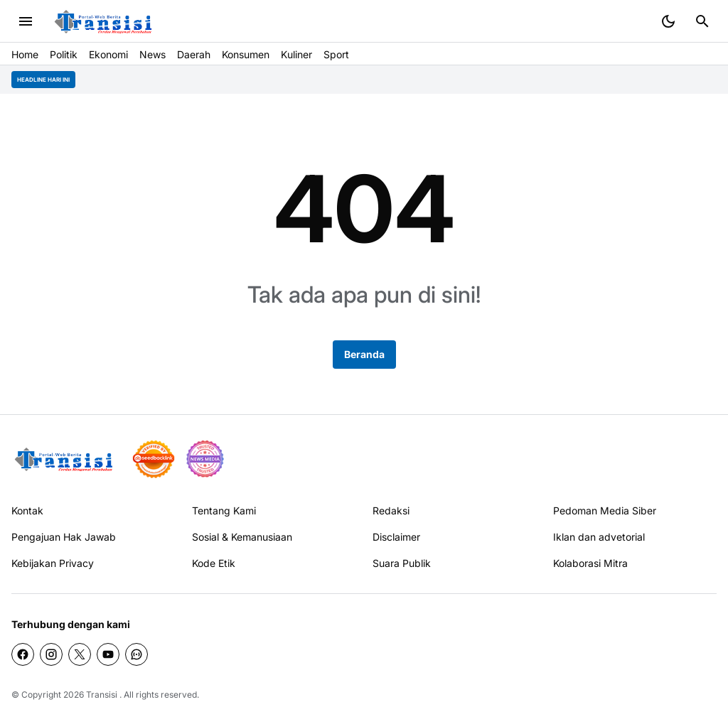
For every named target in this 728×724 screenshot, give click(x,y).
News (152, 54)
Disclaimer (396, 537)
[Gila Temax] (68, 459)
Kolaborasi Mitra (590, 563)
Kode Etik (214, 563)
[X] (80, 654)
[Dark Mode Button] (668, 21)
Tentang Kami (224, 510)
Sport (336, 54)
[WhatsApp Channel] (136, 654)
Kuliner (296, 54)
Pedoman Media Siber (605, 510)
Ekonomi (108, 54)
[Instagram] (51, 654)
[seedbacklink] (154, 459)
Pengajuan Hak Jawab (64, 537)
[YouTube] (108, 654)
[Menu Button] (26, 21)
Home (25, 54)
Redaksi (391, 510)
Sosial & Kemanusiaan (242, 537)
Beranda (364, 354)
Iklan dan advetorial (599, 537)
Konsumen (246, 54)
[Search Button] (702, 21)
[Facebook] (23, 654)
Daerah (194, 54)
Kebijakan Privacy (53, 563)
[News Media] (205, 459)
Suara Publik (402, 563)
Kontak (27, 510)
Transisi (102, 695)
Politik (64, 54)
